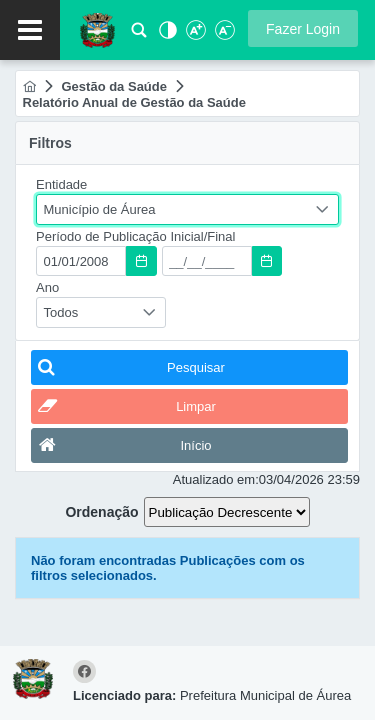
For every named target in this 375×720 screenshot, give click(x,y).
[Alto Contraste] (166, 35)
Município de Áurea (100, 209)
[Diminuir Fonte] (223, 35)
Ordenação (101, 512)
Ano (47, 287)
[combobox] (187, 209)
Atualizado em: (216, 479)
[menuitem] (29, 86)
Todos (61, 312)
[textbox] (81, 261)
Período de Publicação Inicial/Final (135, 236)
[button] (303, 28)
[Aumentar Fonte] (195, 35)
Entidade (61, 184)
